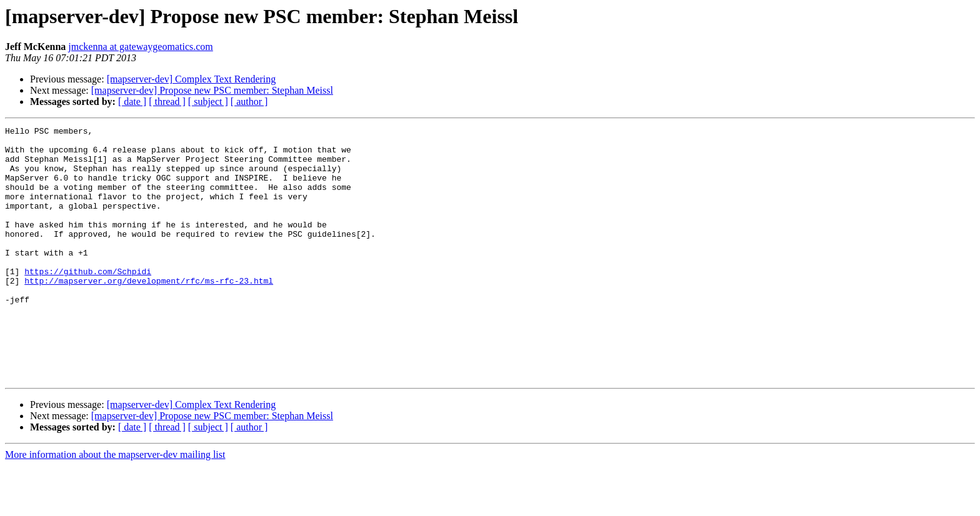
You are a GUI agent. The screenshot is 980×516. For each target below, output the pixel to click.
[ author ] (249, 102)
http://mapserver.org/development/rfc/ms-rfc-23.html (149, 312)
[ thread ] (167, 102)
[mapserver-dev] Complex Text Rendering (192, 79)
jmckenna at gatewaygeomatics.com (140, 47)
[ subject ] (208, 102)
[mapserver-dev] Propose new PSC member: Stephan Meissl (212, 90)
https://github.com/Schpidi (88, 301)
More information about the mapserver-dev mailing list (115, 505)
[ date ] (132, 102)
